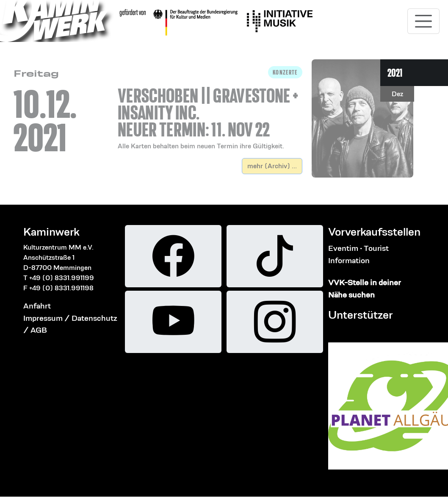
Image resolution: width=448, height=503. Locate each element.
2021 (395, 73)
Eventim (343, 248)
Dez (397, 94)
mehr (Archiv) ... (272, 166)
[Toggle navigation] (423, 21)
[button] (210, 109)
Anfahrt (37, 306)
